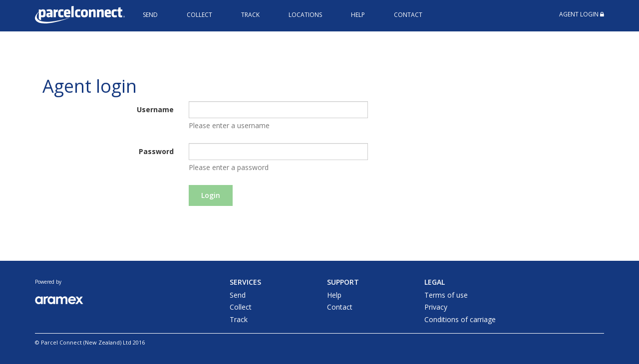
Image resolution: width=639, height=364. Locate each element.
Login (211, 195)
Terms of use (446, 295)
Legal (435, 282)
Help (358, 15)
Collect (199, 15)
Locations (305, 15)
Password (156, 151)
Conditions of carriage (460, 319)
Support (343, 282)
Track (250, 15)
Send (150, 15)
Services (245, 282)
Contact (408, 15)
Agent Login (582, 14)
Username (155, 109)
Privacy (436, 307)
